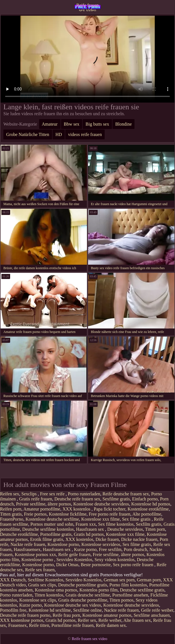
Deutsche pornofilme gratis (83, 585)
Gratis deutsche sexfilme (88, 595)
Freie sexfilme (106, 555)
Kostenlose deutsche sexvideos (101, 504)
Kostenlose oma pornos (56, 590)
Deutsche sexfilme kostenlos (48, 529)
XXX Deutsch (13, 580)
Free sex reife (53, 494)
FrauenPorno (12, 519)
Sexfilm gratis (149, 524)
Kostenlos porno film (98, 590)
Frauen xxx (86, 524)
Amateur (50, 124)
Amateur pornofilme (42, 509)
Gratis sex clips (42, 585)
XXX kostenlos (77, 509)
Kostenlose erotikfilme (148, 509)
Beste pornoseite (96, 565)
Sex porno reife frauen (134, 565)
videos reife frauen (85, 134)
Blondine (124, 124)
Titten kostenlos (49, 595)
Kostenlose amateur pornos (107, 615)
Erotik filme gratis (47, 539)
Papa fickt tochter (109, 509)
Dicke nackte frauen (139, 539)
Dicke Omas (68, 565)
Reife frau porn (66, 615)
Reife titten (39, 625)
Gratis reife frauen (36, 499)
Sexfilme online (87, 610)
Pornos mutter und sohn (52, 524)
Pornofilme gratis (56, 534)
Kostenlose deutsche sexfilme (52, 519)
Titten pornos (121, 600)
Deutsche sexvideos (125, 529)
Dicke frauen (107, 539)
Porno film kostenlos (128, 585)
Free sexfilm (110, 549)
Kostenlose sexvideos (101, 544)
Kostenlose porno (63, 544)
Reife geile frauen (74, 555)
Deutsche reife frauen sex (77, 499)
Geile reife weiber (157, 610)
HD (59, 134)
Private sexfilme (31, 504)
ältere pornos (59, 504)
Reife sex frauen (40, 570)
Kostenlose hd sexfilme (50, 610)
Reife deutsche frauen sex (126, 494)
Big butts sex (97, 124)
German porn (149, 580)
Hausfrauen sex (90, 529)
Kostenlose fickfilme (68, 514)
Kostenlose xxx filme (101, 519)
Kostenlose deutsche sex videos (73, 605)
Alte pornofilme (147, 514)
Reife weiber (110, 620)
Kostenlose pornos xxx (35, 555)
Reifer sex (87, 620)
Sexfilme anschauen (152, 615)
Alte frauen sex (137, 620)
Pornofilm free (13, 610)
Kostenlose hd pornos (151, 504)
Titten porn (155, 529)
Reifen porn (11, 509)
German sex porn (119, 580)
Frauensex (17, 625)
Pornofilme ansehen (130, 595)
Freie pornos (35, 514)
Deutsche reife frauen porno (25, 615)
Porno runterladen (84, 494)
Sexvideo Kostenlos (74, 560)
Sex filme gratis (137, 519)
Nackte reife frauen (28, 544)
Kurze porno (85, 549)
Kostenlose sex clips (38, 600)
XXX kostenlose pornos (22, 620)
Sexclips (30, 494)
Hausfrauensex (27, 549)
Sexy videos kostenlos (115, 560)
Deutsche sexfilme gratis (142, 590)
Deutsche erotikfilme (19, 534)
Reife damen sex (111, 625)
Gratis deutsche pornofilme (83, 600)
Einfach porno (145, 499)
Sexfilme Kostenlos (46, 580)
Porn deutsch (135, 549)
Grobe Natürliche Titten (28, 134)
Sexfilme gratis (116, 499)
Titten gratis (11, 514)
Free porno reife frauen (109, 514)
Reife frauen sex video (87, 7)
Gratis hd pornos (89, 534)
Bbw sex (72, 124)
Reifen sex (10, 494)
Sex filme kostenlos (116, 524)
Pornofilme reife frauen (73, 625)
